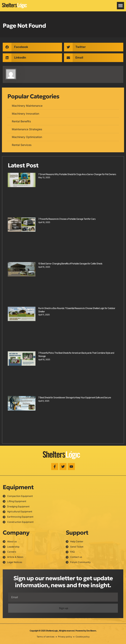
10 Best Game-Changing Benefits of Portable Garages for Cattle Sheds (70, 264)
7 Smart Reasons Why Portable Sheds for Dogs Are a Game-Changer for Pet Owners (77, 174)
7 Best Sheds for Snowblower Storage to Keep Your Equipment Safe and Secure (75, 397)
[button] (121, 6)
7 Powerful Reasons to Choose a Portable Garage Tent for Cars (67, 219)
